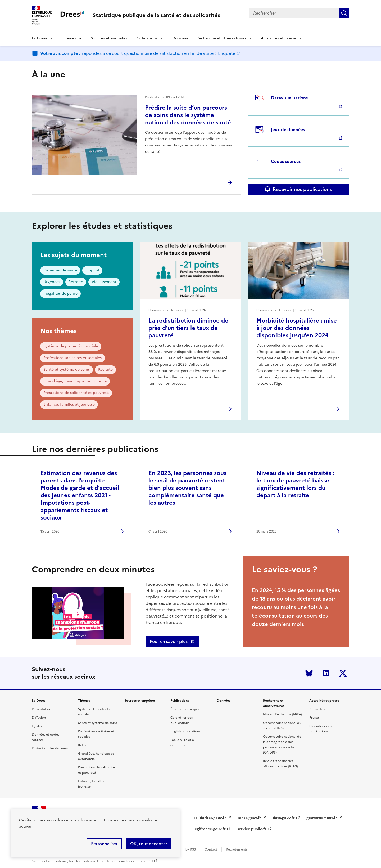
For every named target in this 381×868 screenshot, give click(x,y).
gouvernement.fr (322, 818)
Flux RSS (190, 849)
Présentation (41, 709)
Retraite (76, 282)
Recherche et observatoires (221, 38)
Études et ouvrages (185, 709)
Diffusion (39, 718)
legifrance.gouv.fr (210, 829)
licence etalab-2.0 (139, 861)
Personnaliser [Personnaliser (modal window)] (104, 844)
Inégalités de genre (60, 294)
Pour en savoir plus (169, 641)
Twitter (343, 673)
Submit (344, 13)
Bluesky (309, 673)
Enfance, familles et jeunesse (69, 404)
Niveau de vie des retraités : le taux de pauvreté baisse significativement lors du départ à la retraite (295, 484)
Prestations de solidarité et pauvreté (76, 393)
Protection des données (50, 748)
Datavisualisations (289, 98)
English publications (185, 731)
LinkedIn (326, 673)
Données (180, 38)
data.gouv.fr (284, 818)
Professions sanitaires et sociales (72, 358)
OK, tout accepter (149, 844)
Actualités (317, 709)
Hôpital (92, 270)
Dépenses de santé (60, 270)
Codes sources (286, 161)
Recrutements (237, 849)
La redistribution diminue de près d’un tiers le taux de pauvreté (188, 328)
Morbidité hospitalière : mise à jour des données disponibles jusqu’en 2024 (297, 328)
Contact (211, 849)
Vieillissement (104, 282)
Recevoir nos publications (302, 189)
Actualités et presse (278, 38)
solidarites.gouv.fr (210, 818)
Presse (314, 718)
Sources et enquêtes (109, 38)
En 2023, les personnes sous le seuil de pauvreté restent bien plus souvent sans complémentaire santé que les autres (187, 488)
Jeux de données (288, 129)
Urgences (52, 282)
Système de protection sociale (71, 346)
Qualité (37, 726)
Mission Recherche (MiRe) (282, 714)
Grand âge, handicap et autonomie (75, 381)
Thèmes (69, 38)
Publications (146, 38)
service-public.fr (252, 829)
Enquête (227, 53)
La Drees (39, 38)
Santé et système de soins (67, 370)
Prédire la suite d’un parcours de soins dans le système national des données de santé (188, 115)
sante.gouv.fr (249, 818)
